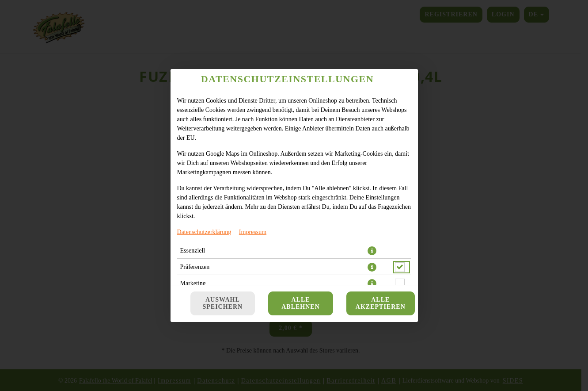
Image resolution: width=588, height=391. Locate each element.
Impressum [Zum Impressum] (253, 232)
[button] (372, 251)
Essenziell (193, 251)
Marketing (193, 283)
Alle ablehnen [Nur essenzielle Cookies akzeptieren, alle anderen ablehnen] (301, 303)
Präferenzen (195, 267)
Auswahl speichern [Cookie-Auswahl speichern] (223, 303)
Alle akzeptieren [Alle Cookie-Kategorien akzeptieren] (381, 303)
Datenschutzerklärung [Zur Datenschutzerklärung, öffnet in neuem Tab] (204, 232)
